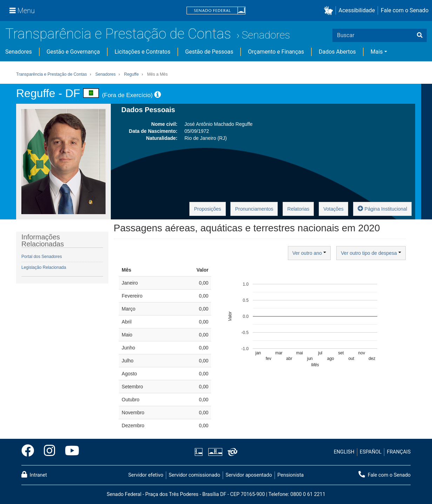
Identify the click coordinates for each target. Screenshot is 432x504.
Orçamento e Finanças (276, 52)
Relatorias (298, 209)
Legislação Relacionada (44, 267)
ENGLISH (344, 452)
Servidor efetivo (146, 475)
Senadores (266, 35)
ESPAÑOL (371, 452)
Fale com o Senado (405, 10)
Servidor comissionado (194, 475)
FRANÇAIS (399, 452)
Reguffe (131, 74)
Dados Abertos (337, 52)
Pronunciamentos (254, 209)
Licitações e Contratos (143, 52)
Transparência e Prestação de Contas (118, 34)
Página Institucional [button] (382, 208)
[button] (330, 11)
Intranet (34, 475)
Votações (333, 209)
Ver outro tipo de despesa (371, 253)
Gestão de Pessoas (209, 52)
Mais (377, 52)
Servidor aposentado (249, 475)
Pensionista (291, 475)
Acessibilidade (357, 10)
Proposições (207, 209)
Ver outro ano (309, 253)
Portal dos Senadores (42, 257)
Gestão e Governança (73, 52)
